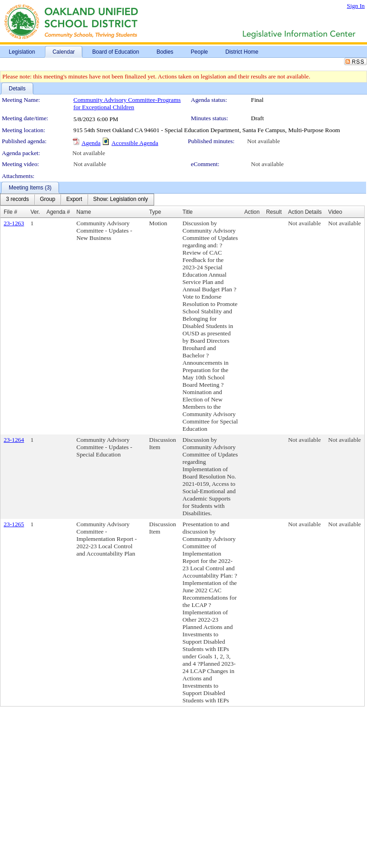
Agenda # (58, 212)
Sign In (356, 6)
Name (84, 212)
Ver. (35, 212)
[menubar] (77, 200)
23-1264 (14, 440)
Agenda (91, 143)
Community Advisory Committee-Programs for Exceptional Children (127, 103)
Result (274, 212)
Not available (264, 141)
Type (155, 212)
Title (188, 212)
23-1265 (14, 524)
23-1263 (14, 223)
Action (252, 212)
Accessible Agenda (135, 143)
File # (10, 212)
